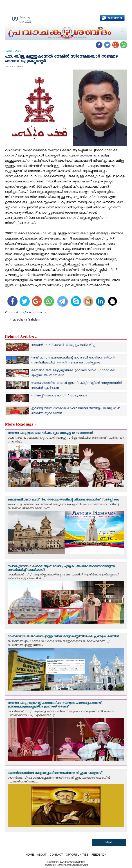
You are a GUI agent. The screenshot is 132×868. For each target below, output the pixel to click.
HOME (30, 855)
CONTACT (56, 855)
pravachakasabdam (75, 862)
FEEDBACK (99, 855)
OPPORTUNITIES (77, 855)
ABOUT (42, 855)
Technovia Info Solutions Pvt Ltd (72, 865)
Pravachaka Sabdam (25, 320)
